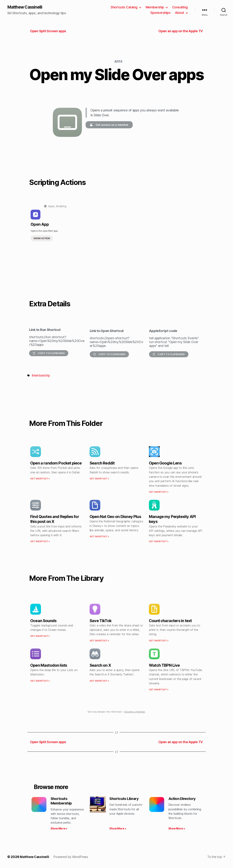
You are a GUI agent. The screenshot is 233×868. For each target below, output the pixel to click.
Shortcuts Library (125, 799)
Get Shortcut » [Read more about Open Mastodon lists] (40, 681)
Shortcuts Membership (62, 802)
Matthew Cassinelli (26, 7)
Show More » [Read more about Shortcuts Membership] (59, 829)
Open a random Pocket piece (56, 463)
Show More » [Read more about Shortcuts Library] (118, 829)
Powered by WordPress (71, 858)
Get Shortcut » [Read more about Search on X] (99, 681)
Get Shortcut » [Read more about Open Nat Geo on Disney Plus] (99, 537)
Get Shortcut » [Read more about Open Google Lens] (159, 492)
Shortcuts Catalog (124, 7)
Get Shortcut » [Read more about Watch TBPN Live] (159, 690)
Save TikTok (100, 621)
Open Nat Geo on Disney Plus (115, 517)
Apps (118, 61)
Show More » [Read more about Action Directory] (177, 829)
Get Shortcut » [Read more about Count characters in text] (159, 641)
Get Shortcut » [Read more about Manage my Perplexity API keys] (159, 542)
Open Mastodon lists (49, 665)
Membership (155, 7)
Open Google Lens (165, 463)
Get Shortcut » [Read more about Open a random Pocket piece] (40, 479)
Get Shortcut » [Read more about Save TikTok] (99, 641)
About (179, 13)
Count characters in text (170, 621)
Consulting (180, 7)
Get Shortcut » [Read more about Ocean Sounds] (40, 636)
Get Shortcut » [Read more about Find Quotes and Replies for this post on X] (40, 542)
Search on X (100, 665)
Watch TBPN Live (164, 665)
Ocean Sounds (43, 621)
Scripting (61, 206)
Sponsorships (160, 13)
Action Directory (183, 799)
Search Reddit (102, 463)
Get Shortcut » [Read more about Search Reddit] (99, 479)
